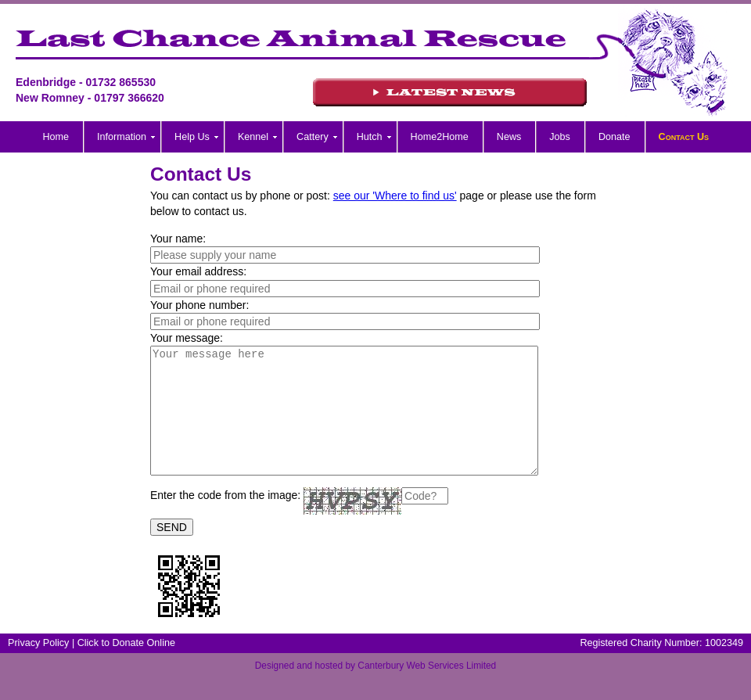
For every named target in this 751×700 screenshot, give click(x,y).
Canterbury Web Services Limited (427, 689)
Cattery (313, 137)
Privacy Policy (38, 666)
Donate (614, 137)
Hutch (370, 137)
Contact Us (684, 137)
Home (56, 137)
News (509, 137)
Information (122, 137)
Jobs (560, 137)
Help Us (192, 137)
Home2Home (440, 137)
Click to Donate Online (126, 666)
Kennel (253, 137)
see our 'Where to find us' (395, 196)
